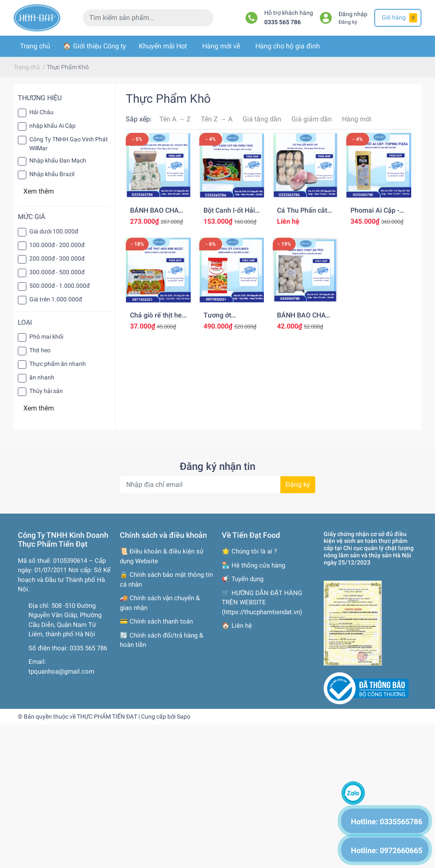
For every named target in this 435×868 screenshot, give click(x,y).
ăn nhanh (42, 377)
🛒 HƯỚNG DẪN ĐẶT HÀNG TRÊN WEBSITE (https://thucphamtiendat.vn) (262, 603)
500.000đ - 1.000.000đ (59, 286)
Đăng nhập (353, 14)
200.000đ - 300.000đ (57, 258)
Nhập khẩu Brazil (52, 174)
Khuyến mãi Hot (163, 46)
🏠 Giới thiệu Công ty (95, 46)
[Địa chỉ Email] (217, 485)
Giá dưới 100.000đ (54, 231)
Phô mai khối (46, 337)
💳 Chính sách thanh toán (156, 621)
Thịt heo (40, 350)
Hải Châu (41, 112)
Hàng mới (357, 119)
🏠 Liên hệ (237, 626)
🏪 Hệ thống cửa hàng (253, 565)
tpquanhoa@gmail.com (61, 671)
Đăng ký (348, 22)
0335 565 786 (282, 22)
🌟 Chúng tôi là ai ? (249, 551)
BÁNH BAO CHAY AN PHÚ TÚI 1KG (303, 319)
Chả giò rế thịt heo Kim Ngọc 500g (158, 319)
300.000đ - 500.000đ (57, 272)
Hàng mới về (221, 46)
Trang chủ (35, 46)
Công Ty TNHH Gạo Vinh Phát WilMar (69, 144)
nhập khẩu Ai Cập (52, 126)
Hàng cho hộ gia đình (288, 46)
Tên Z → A (217, 119)
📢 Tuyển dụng (243, 579)
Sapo (184, 716)
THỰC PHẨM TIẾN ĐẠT (107, 716)
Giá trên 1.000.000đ (56, 299)
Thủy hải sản (46, 391)
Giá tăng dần (262, 119)
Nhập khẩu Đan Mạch (58, 160)
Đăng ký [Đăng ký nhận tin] (298, 485)
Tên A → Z (175, 119)
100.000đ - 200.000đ (57, 245)
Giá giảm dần (312, 119)
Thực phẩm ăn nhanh (58, 364)
